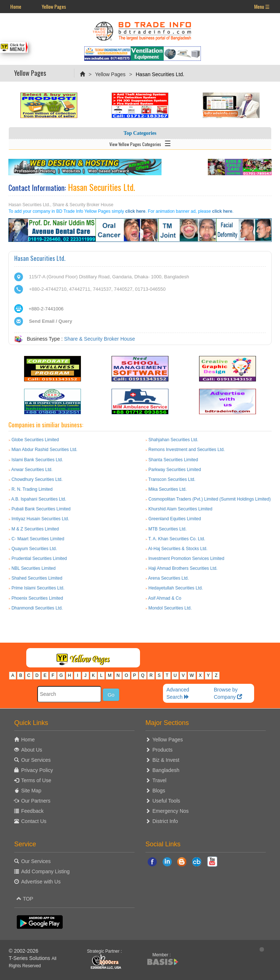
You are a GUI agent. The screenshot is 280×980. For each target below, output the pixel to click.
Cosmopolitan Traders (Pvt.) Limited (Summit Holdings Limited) (209, 499)
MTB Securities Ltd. (168, 529)
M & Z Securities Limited (35, 529)
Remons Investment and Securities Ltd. (186, 450)
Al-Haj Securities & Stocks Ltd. (178, 549)
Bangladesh (166, 770)
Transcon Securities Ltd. (172, 479)
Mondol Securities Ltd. (170, 608)
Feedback (32, 811)
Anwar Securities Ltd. (32, 470)
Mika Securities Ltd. (168, 489)
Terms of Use (36, 780)
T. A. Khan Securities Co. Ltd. (177, 539)
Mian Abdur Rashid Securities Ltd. (44, 450)
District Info (165, 821)
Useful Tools (166, 801)
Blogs (159, 791)
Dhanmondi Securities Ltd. (37, 608)
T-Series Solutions (30, 958)
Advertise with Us (41, 882)
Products (162, 750)
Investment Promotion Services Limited (186, 558)
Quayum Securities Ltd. (34, 549)
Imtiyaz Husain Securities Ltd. (40, 519)
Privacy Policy (37, 770)
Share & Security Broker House (100, 339)
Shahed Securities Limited (37, 578)
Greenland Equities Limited (175, 519)
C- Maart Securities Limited (38, 539)
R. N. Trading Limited (32, 489)
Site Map (31, 791)
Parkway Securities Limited (175, 470)
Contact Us (34, 821)
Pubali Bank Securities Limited (41, 509)
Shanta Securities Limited (173, 460)
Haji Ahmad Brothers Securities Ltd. (183, 568)
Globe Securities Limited (35, 440)
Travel (159, 780)
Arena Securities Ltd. (168, 578)
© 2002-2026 (24, 951)
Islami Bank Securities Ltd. (37, 460)
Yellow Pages (54, 6)
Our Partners (36, 801)
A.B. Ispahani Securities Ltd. (39, 499)
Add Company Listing (45, 871)
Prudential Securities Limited (39, 558)
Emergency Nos (171, 811)
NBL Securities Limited (33, 568)
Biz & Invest (166, 760)
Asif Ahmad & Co (165, 598)
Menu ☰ (262, 6)
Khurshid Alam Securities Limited (180, 509)
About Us (32, 750)
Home (16, 6)
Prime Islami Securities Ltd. (38, 588)
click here (135, 211)
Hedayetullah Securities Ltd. (176, 588)
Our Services (36, 760)
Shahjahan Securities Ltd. (173, 440)
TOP (25, 899)
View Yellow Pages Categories (140, 143)
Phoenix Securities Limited (37, 598)
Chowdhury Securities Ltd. (37, 479)
